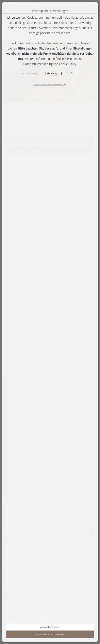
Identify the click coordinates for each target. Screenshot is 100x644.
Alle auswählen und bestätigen (50, 634)
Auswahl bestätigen (50, 627)
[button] (50, 84)
